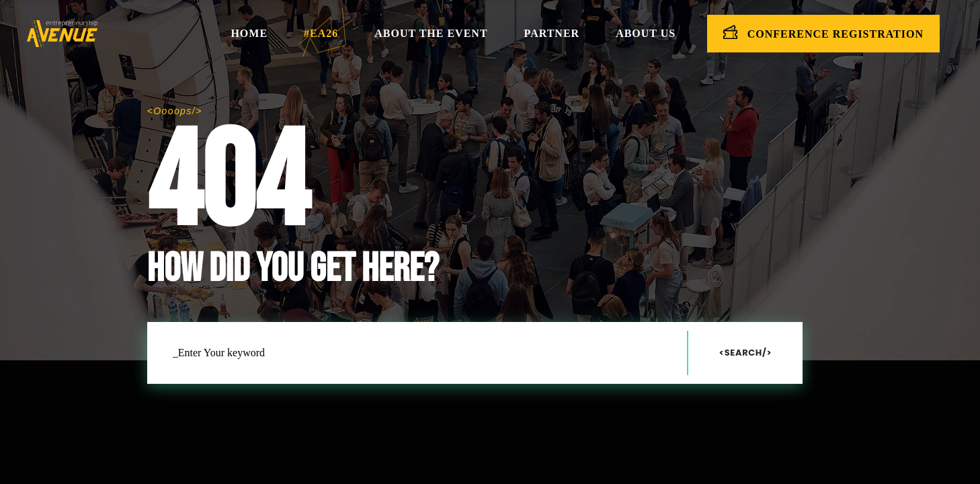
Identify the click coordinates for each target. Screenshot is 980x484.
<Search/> (745, 353)
